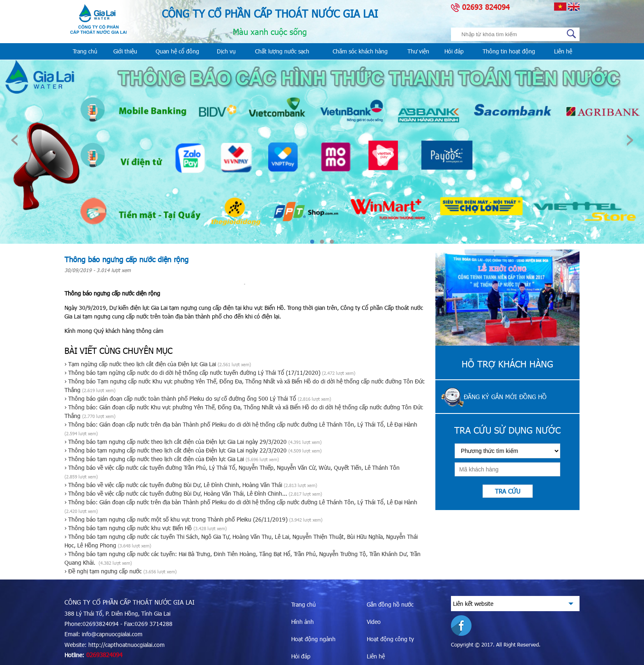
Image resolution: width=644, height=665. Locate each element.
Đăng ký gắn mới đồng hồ (505, 397)
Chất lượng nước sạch (282, 51)
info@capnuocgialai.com (112, 634)
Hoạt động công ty (390, 639)
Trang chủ (85, 51)
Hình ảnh (302, 622)
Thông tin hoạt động (509, 51)
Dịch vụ (226, 51)
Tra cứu (508, 491)
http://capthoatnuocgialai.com (126, 645)
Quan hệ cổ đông (177, 51)
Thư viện (418, 51)
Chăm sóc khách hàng (360, 51)
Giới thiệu (125, 51)
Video (374, 622)
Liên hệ (563, 51)
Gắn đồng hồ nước (390, 604)
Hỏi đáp (454, 51)
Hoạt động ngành (313, 639)
